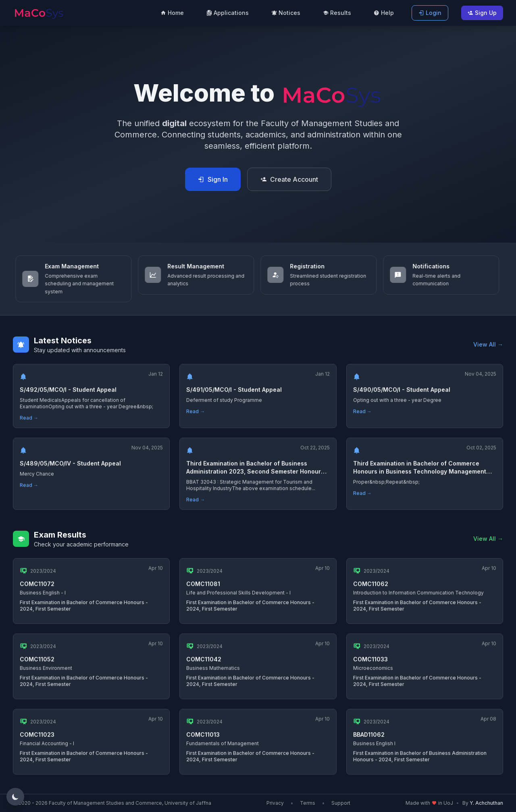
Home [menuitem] (172, 13)
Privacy (275, 803)
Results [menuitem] (337, 13)
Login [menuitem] (430, 13)
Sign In (213, 179)
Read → (29, 421)
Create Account (289, 179)
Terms (308, 803)
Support (341, 803)
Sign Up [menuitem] (482, 13)
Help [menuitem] (384, 13)
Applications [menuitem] (228, 13)
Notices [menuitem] (286, 13)
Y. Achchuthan (486, 803)
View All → (488, 344)
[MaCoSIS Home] (39, 12)
